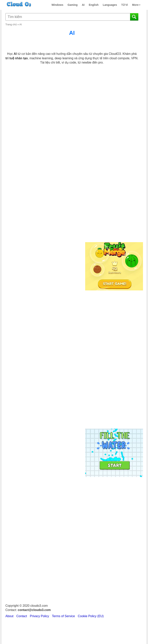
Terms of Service (63, 616)
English (94, 5)
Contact (22, 616)
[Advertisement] (114, 177)
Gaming (73, 5)
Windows (57, 5)
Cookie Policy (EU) (91, 616)
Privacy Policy (40, 616)
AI (83, 5)
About (9, 616)
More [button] (136, 5)
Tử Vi (124, 5)
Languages (110, 5)
